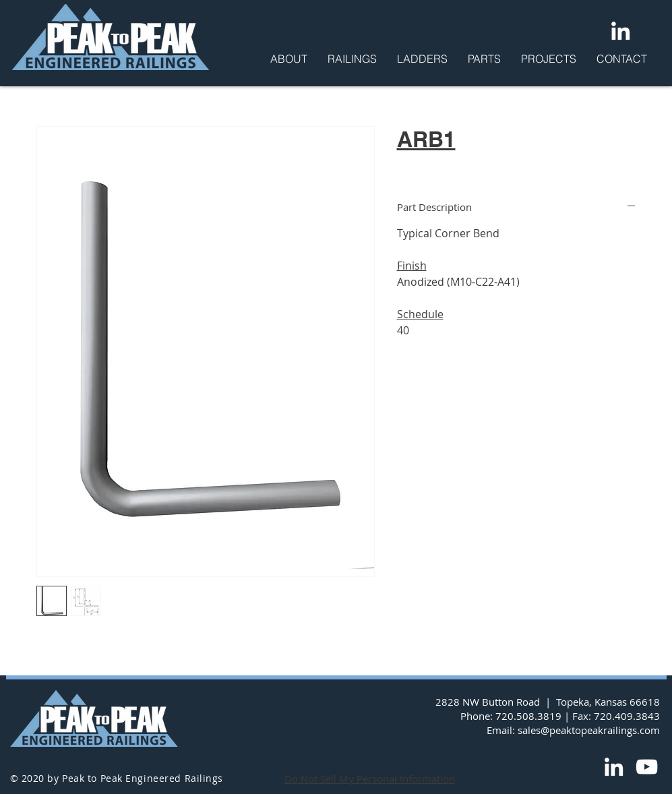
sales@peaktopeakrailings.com (589, 730)
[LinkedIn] (620, 31)
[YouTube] (647, 767)
